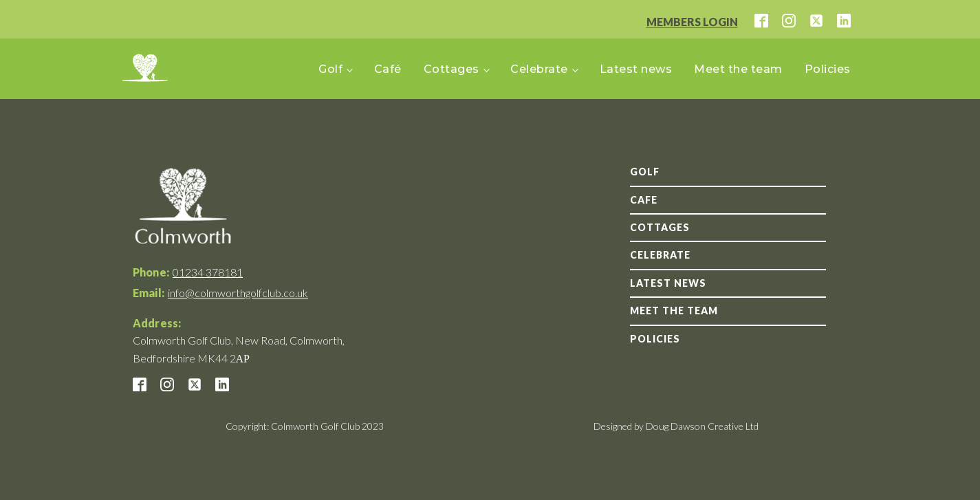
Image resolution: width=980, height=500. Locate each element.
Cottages (451, 69)
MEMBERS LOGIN (692, 22)
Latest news (636, 69)
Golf (330, 69)
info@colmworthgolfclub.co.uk (238, 293)
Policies (828, 69)
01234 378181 (208, 272)
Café (388, 69)
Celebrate (539, 69)
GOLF (645, 172)
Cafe (644, 200)
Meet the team (738, 69)
